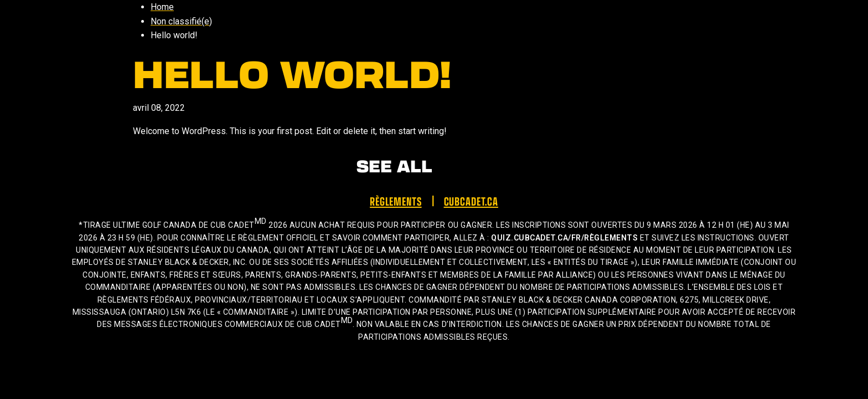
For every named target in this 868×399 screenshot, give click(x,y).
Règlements (396, 201)
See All (394, 165)
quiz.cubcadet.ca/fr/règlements (564, 238)
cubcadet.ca (471, 201)
